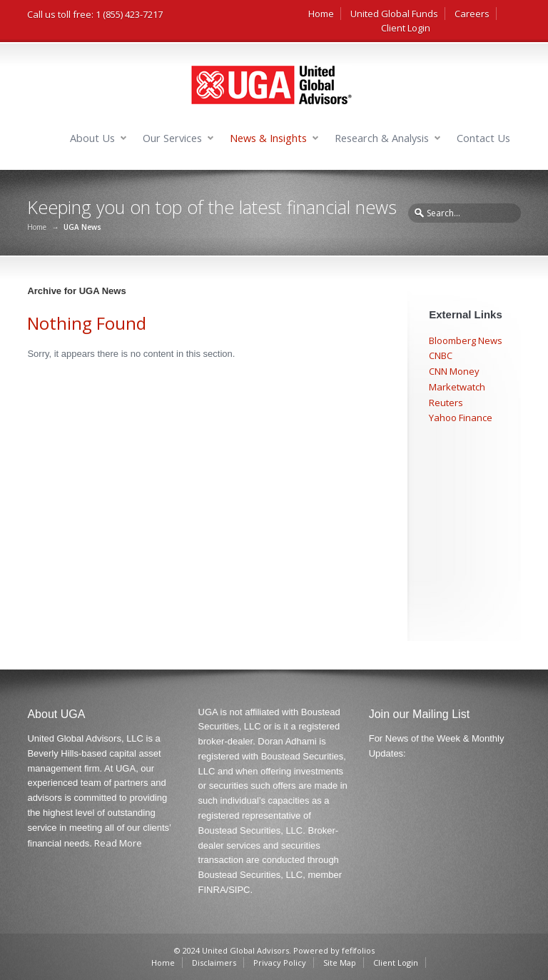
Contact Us (483, 138)
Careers (472, 14)
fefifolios (358, 950)
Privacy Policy (280, 963)
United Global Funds (394, 14)
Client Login (406, 28)
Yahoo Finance (461, 418)
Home (321, 14)
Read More (118, 843)
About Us (92, 138)
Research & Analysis (382, 138)
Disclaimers (214, 963)
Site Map (340, 963)
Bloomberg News (466, 340)
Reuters (446, 403)
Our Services (172, 138)
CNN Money (454, 371)
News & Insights (268, 138)
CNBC (441, 355)
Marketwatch (457, 387)
